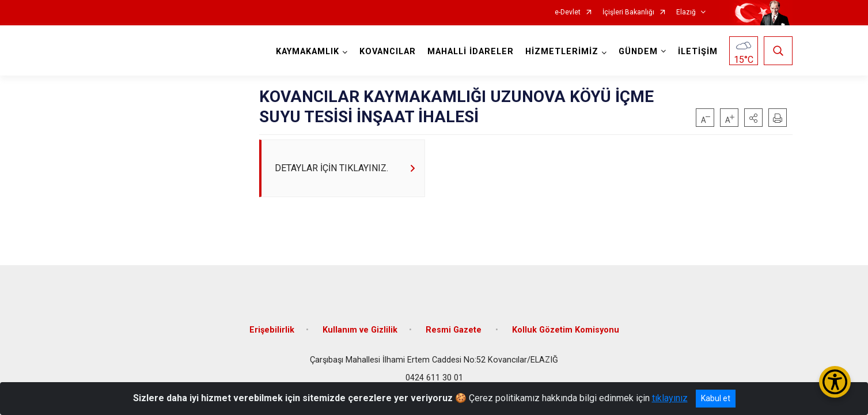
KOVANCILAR (388, 52)
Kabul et (716, 398)
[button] (753, 118)
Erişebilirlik (272, 330)
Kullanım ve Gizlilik (360, 330)
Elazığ (686, 12)
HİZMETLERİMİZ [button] (562, 52)
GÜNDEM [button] (638, 52)
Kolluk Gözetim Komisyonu (566, 330)
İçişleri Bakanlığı (628, 12)
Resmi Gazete (455, 330)
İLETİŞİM (698, 52)
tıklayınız (670, 398)
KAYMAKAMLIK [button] (308, 52)
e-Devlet (568, 12)
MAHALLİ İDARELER (471, 52)
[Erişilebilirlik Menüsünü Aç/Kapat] (835, 382)
